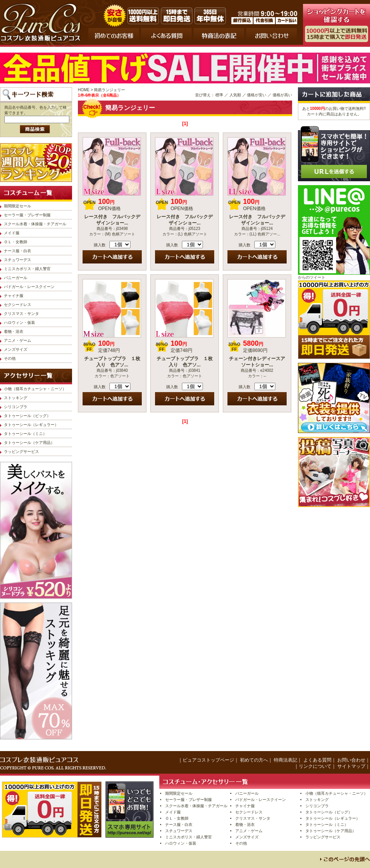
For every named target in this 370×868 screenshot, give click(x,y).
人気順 (235, 95)
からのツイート (312, 277)
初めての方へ (254, 760)
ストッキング (16, 398)
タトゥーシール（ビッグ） (27, 416)
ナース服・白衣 (18, 251)
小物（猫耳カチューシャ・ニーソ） (35, 389)
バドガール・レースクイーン (29, 287)
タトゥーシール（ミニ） (25, 434)
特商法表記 (285, 760)
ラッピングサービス (21, 452)
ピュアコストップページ (208, 760)
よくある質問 (317, 760)
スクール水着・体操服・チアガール (35, 224)
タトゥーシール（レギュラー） (31, 425)
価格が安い (257, 95)
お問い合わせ (351, 760)
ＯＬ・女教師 (16, 242)
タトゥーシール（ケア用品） (29, 443)
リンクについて (315, 766)
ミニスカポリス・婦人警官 (27, 269)
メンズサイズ (16, 349)
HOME (84, 90)
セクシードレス (18, 305)
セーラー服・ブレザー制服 (27, 215)
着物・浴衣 (14, 331)
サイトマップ (351, 766)
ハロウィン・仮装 (19, 323)
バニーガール (16, 278)
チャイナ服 (14, 296)
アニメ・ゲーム (18, 340)
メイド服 (12, 233)
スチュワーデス (18, 260)
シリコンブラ (16, 407)
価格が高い (282, 95)
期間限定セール (18, 206)
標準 (219, 95)
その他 (10, 358)
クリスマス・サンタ (21, 314)
